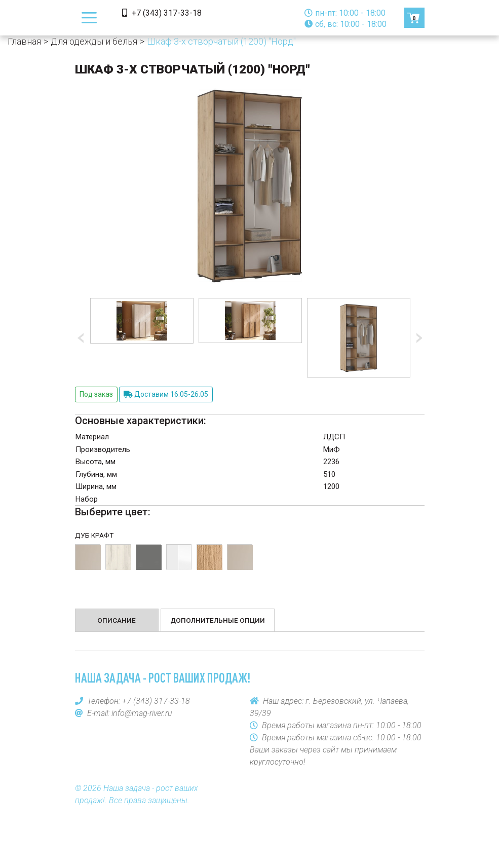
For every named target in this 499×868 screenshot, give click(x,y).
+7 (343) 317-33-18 (162, 13)
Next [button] (417, 338)
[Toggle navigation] (89, 18)
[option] (142, 321)
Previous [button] (83, 338)
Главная (24, 41)
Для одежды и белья (94, 41)
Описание (117, 620)
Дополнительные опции (218, 620)
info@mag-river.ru (142, 713)
